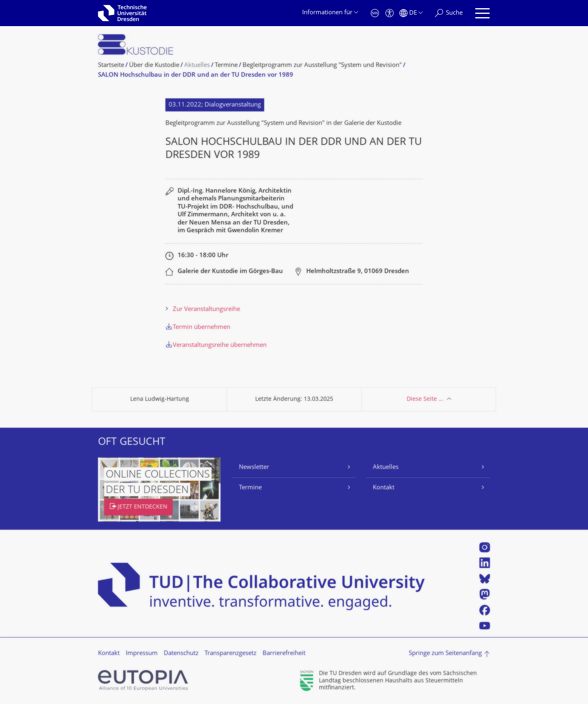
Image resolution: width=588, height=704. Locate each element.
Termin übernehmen (202, 328)
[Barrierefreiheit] (390, 13)
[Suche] (449, 13)
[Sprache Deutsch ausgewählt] (411, 13)
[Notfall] (375, 13)
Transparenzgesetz (231, 654)
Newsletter (254, 467)
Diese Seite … (425, 399)
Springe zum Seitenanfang (445, 654)
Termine (250, 488)
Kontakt (384, 488)
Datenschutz (181, 654)
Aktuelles (386, 467)
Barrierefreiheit (284, 654)
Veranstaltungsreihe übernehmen (220, 345)
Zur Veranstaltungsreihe (206, 310)
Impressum (142, 654)
